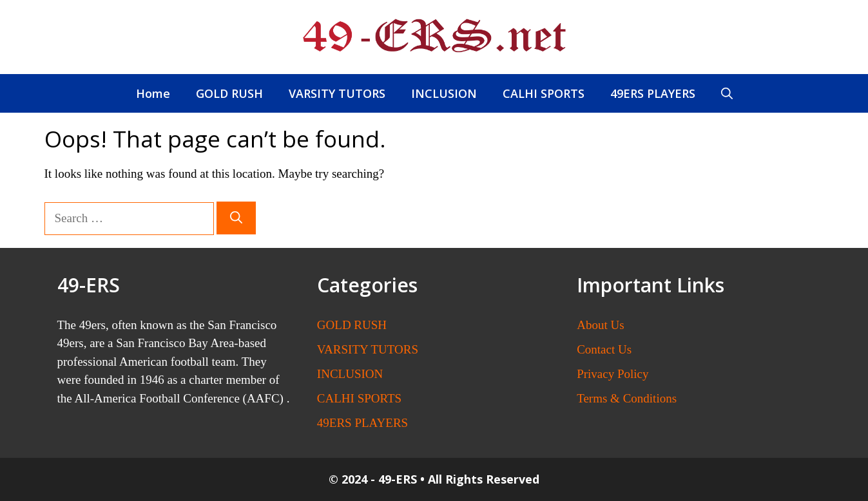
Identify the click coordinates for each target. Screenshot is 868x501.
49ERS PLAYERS (653, 93)
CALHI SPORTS (544, 93)
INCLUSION (444, 93)
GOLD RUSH (229, 93)
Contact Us (604, 349)
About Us (600, 325)
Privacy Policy (612, 374)
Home (153, 93)
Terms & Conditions (627, 398)
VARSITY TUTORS (337, 93)
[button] (727, 93)
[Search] (236, 218)
